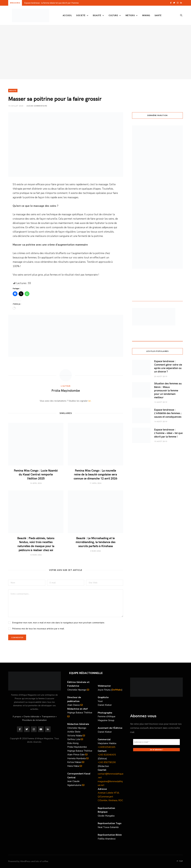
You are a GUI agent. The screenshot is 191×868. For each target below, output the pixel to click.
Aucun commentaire (37, 106)
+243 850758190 (107, 762)
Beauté (97, 15)
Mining (146, 15)
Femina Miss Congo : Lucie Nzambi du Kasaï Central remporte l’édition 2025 (36, 474)
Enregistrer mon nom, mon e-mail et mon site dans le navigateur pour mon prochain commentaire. (58, 623)
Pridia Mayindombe (66, 390)
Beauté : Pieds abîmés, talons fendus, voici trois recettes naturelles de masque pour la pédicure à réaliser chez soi (36, 544)
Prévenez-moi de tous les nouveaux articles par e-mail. (38, 629)
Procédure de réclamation (34, 720)
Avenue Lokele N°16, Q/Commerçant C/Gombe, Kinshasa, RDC (110, 797)
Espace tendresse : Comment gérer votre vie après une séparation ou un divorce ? (168, 366)
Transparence (48, 717)
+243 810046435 (107, 755)
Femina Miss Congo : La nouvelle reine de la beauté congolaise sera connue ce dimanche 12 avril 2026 (95, 474)
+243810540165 (106, 747)
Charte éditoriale (31, 717)
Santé (158, 15)
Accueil (67, 15)
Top (180, 861)
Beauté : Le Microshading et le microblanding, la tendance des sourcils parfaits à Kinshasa (95, 542)
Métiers (130, 15)
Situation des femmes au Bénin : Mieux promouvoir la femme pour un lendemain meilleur (168, 390)
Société (81, 15)
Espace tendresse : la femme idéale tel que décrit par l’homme (51, 3)
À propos (17, 717)
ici (89, 401)
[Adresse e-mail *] (156, 742)
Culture (113, 15)
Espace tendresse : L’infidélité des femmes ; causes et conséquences (168, 413)
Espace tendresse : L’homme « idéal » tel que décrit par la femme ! (168, 433)
